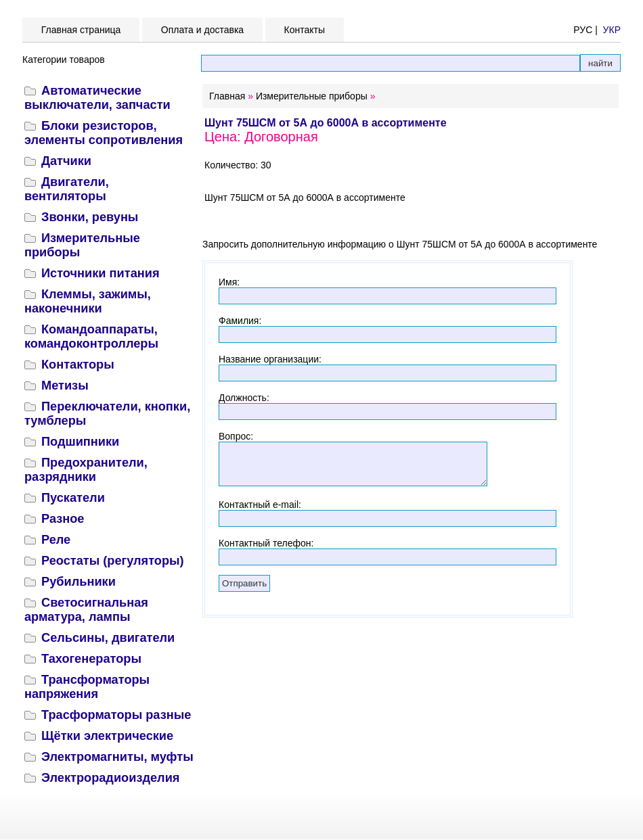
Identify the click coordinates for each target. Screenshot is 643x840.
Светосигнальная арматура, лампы (86, 610)
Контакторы (78, 365)
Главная (227, 96)
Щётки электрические (107, 736)
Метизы (65, 386)
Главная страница (81, 30)
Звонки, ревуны (90, 217)
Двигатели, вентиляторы (67, 189)
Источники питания (101, 273)
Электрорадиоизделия (110, 778)
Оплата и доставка (202, 30)
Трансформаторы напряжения (87, 687)
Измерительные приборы (312, 96)
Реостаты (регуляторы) (113, 561)
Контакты (305, 30)
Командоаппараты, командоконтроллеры (91, 336)
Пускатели (73, 498)
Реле (56, 540)
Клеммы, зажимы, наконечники (88, 301)
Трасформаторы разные (116, 715)
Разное (63, 519)
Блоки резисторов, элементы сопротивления (104, 133)
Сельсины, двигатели (108, 638)
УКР (612, 30)
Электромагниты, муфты (117, 757)
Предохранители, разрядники (86, 470)
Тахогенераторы (91, 659)
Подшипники (80, 442)
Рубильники (79, 582)
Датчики (66, 161)
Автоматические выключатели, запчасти (97, 98)
